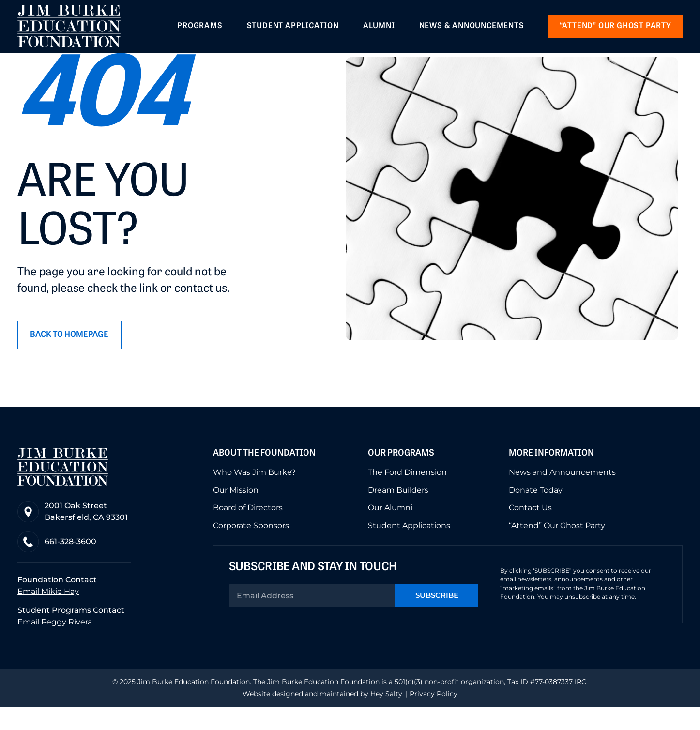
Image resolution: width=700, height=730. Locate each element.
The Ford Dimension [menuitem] (407, 495)
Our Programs (401, 476)
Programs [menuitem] (200, 27)
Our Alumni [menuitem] (390, 530)
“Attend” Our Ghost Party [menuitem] (557, 547)
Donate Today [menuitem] (536, 512)
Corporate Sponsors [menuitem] (251, 547)
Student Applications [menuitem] (409, 547)
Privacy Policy (434, 717)
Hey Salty (385, 717)
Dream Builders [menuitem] (398, 512)
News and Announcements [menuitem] (562, 495)
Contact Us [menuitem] (530, 530)
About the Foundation (264, 476)
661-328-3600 (71, 564)
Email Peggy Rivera (55, 645)
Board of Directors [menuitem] (248, 530)
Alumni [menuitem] (379, 27)
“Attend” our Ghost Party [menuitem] (616, 27)
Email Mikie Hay (48, 615)
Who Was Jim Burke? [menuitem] (254, 495)
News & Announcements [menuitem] (472, 27)
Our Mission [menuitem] (236, 512)
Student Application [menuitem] (293, 27)
